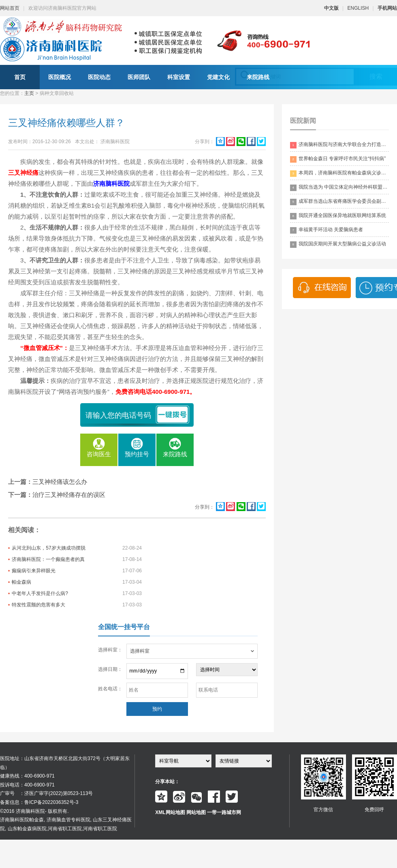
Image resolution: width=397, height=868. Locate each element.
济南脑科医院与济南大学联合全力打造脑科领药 (339, 145)
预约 (157, 709)
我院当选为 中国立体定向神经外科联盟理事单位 (339, 188)
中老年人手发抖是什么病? (40, 593)
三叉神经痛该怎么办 (60, 482)
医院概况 (60, 77)
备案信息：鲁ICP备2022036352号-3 (39, 802)
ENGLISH (358, 8)
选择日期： (110, 669)
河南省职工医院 (65, 829)
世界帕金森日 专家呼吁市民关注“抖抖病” (338, 159)
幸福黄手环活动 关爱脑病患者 (327, 230)
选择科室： (110, 650)
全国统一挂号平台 (124, 627)
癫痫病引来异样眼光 (34, 571)
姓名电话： (110, 689)
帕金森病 (21, 582)
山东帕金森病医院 (27, 829)
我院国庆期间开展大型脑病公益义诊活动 (338, 244)
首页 (20, 77)
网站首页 (10, 8)
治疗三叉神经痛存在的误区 (69, 495)
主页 (29, 93)
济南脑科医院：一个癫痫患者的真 (48, 559)
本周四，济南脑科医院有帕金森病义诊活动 (339, 173)
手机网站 (387, 8)
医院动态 (99, 77)
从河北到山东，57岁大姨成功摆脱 (48, 548)
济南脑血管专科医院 (68, 820)
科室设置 (179, 77)
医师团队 (139, 77)
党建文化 (218, 77)
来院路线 (258, 77)
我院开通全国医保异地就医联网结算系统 (338, 216)
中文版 (331, 8)
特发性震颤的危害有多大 (38, 605)
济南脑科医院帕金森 (22, 820)
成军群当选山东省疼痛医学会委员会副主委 (339, 202)
